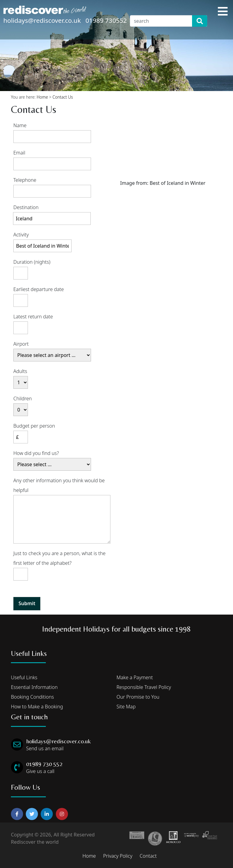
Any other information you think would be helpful (59, 485)
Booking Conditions (32, 697)
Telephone (25, 180)
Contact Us (63, 97)
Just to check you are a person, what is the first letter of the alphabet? (59, 558)
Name (20, 125)
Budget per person (34, 426)
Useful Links (24, 677)
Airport (21, 344)
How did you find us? (36, 453)
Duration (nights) (32, 262)
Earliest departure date (39, 289)
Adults (20, 371)
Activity (21, 235)
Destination (26, 207)
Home (42, 97)
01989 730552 (106, 20)
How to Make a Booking (37, 707)
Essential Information (34, 687)
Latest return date (33, 317)
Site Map (126, 707)
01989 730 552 (44, 764)
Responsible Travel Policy (144, 687)
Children (23, 398)
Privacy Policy (118, 856)
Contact (148, 856)
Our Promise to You (138, 697)
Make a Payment (135, 677)
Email (19, 153)
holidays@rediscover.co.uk (42, 20)
